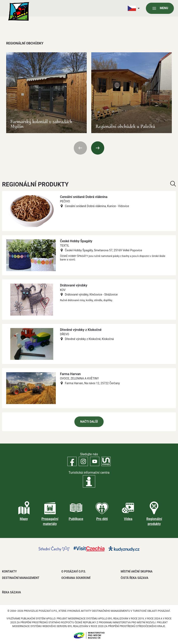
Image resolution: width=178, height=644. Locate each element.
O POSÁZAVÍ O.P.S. (74, 571)
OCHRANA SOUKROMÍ (76, 578)
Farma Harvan (70, 374)
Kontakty (9, 571)
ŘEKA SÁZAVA (12, 592)
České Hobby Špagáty (76, 241)
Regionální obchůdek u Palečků (125, 126)
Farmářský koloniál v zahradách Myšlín (41, 124)
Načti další (89, 422)
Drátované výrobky (74, 285)
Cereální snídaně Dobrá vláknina (84, 197)
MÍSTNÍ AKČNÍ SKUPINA (137, 571)
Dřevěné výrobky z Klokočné (81, 330)
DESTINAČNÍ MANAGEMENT (21, 578)
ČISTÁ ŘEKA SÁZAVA (135, 578)
